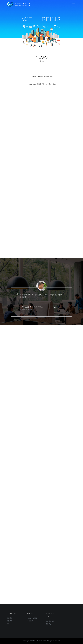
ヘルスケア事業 (32, 618)
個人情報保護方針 (51, 621)
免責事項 (49, 624)
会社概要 (10, 621)
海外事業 (30, 621)
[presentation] (7, 302)
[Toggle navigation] (74, 4)
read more (56, 308)
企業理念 (10, 618)
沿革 (8, 623)
